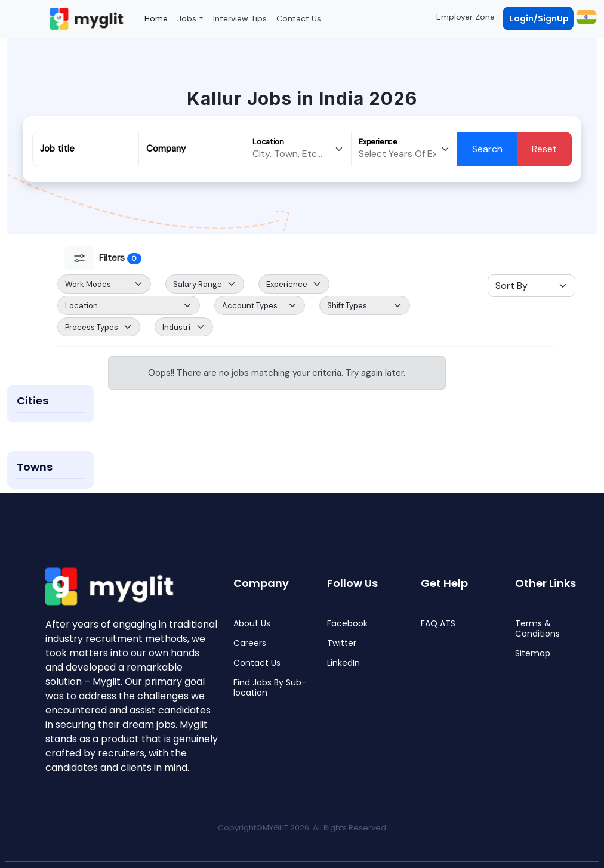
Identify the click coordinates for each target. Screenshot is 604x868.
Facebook (347, 624)
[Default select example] (104, 284)
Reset (544, 149)
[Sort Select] (531, 286)
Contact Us (299, 18)
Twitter (342, 643)
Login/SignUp (539, 18)
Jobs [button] (187, 18)
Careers (250, 643)
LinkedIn (343, 663)
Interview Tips (240, 18)
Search (487, 149)
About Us (252, 624)
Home (156, 18)
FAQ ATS (438, 624)
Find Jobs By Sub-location (270, 688)
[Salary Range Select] (205, 284)
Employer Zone (466, 17)
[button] (585, 17)
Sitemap (533, 654)
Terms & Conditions (537, 629)
